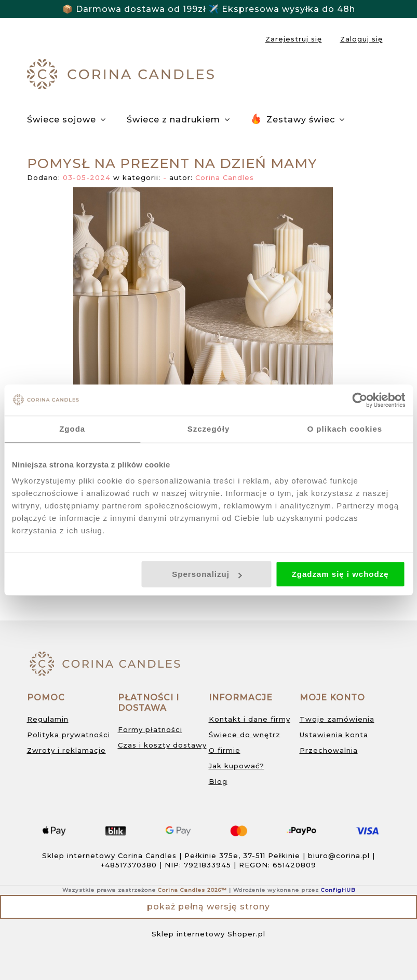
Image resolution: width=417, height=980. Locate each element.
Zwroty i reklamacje (66, 750)
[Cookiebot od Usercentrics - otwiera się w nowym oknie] (360, 400)
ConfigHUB (338, 890)
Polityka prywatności (69, 735)
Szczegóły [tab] (209, 429)
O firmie (225, 750)
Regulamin (48, 719)
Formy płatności (150, 729)
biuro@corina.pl (339, 855)
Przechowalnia (329, 750)
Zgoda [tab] (72, 429)
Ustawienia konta (334, 735)
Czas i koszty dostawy (162, 745)
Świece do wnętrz (245, 735)
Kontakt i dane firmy (250, 719)
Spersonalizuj (207, 574)
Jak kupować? (237, 766)
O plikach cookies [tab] (345, 429)
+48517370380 (129, 865)
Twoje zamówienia (337, 719)
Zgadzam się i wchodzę (340, 574)
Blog (218, 781)
